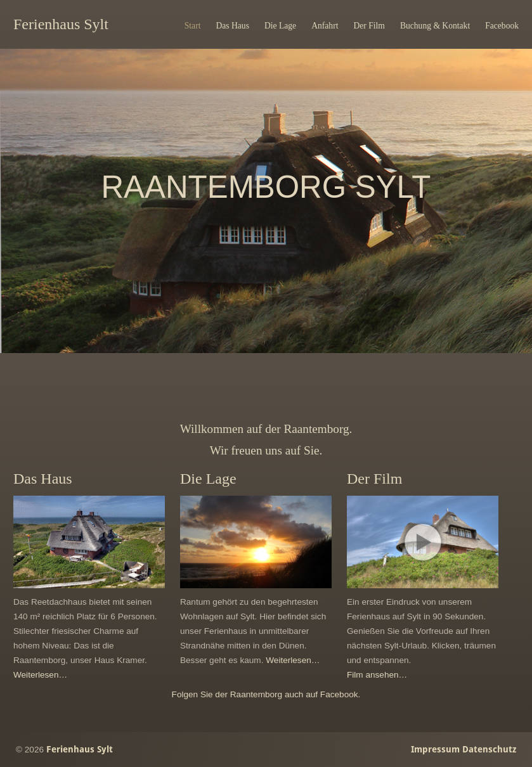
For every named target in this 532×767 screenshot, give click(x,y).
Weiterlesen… (40, 675)
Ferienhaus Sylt (61, 24)
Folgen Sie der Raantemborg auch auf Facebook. (266, 694)
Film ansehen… (377, 675)
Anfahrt (325, 26)
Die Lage (280, 26)
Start (193, 26)
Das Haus (232, 26)
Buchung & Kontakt (435, 26)
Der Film (369, 26)
